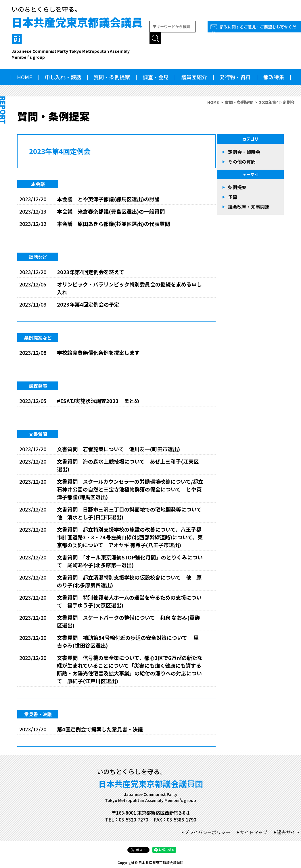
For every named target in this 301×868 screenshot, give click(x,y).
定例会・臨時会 (244, 152)
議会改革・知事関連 (249, 207)
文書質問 (38, 434)
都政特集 (274, 77)
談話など (38, 257)
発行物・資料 (235, 77)
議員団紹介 (194, 77)
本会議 (38, 184)
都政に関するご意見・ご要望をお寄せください (253, 30)
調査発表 (38, 386)
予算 (233, 197)
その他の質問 (242, 162)
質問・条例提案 (112, 77)
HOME (25, 77)
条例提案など (38, 338)
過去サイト (288, 832)
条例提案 (237, 187)
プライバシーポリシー (207, 832)
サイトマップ (254, 832)
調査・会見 (156, 77)
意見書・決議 (38, 714)
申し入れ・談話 (63, 77)
